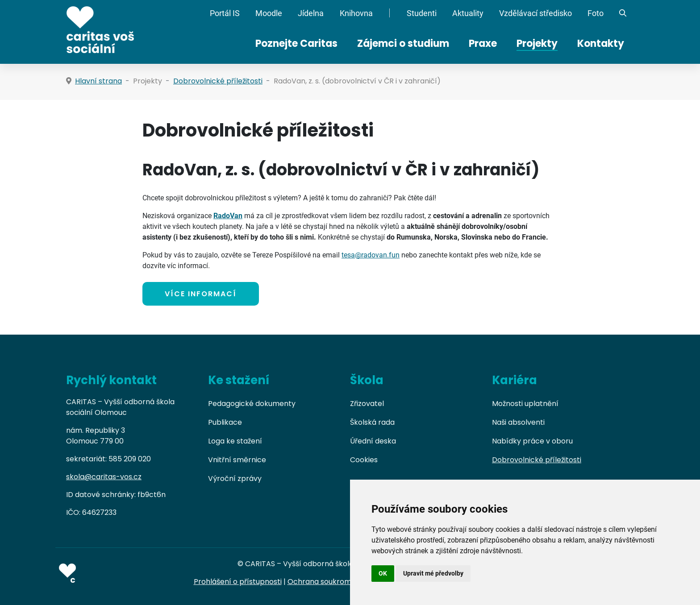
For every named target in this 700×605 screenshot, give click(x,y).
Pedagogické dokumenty (252, 404)
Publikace (225, 422)
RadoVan (228, 216)
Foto (596, 13)
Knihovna (356, 13)
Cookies (364, 460)
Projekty (537, 44)
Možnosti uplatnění (525, 404)
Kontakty (601, 44)
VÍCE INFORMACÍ (201, 294)
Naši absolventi (518, 422)
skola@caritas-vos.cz (104, 477)
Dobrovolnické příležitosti (537, 460)
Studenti (422, 13)
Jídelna (311, 13)
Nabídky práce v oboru (532, 441)
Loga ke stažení (235, 441)
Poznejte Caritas (296, 44)
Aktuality (468, 13)
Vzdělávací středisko (535, 13)
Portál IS (225, 13)
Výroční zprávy (235, 479)
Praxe (483, 44)
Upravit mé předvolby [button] (433, 573)
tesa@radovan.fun (371, 255)
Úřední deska (373, 441)
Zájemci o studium (403, 44)
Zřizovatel (367, 404)
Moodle (269, 13)
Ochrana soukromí (321, 582)
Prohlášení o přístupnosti (238, 582)
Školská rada (372, 422)
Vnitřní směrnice (237, 460)
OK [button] (383, 573)
